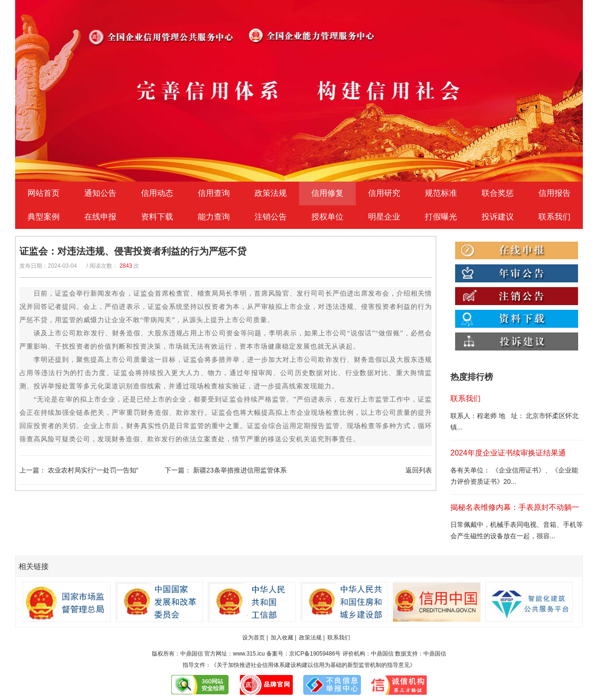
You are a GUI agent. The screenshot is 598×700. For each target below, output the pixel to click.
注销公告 (271, 217)
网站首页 (44, 193)
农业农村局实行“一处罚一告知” (93, 470)
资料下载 (157, 217)
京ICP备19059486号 (315, 654)
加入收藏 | (283, 638)
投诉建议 (498, 217)
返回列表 (419, 470)
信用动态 (157, 193)
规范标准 (441, 193)
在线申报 (100, 217)
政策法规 (271, 193)
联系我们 (554, 217)
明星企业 (384, 217)
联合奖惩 (498, 193)
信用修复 (327, 193)
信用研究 (384, 193)
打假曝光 (441, 217)
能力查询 (214, 217)
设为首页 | (255, 638)
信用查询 (214, 193)
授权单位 (327, 217)
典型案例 (44, 217)
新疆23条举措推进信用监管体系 (240, 470)
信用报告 (554, 193)
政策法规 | (312, 638)
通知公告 (100, 193)
